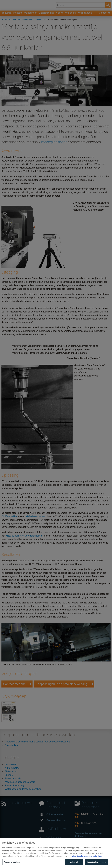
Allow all (74, 865)
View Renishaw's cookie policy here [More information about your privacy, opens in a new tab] (87, 859)
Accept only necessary (96, 865)
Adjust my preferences (14, 865)
